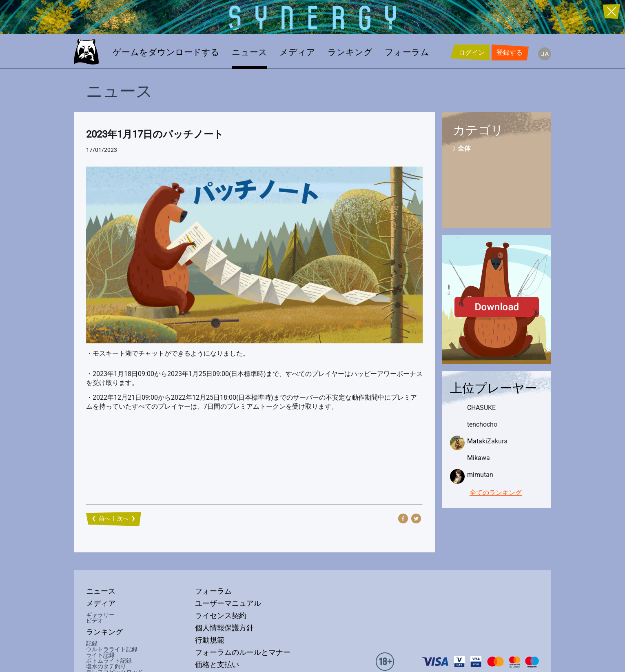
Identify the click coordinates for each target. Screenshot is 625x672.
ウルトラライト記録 (112, 649)
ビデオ (95, 621)
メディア (297, 52)
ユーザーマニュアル (228, 603)
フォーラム (407, 52)
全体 (464, 148)
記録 (92, 643)
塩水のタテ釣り (106, 666)
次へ (123, 518)
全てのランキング (496, 493)
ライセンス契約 (221, 616)
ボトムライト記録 (109, 661)
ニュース (249, 52)
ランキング (350, 52)
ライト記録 (100, 655)
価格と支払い (217, 665)
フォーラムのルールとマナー (243, 652)
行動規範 (210, 640)
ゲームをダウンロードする (166, 52)
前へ (104, 518)
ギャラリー (100, 615)
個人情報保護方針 (224, 628)
